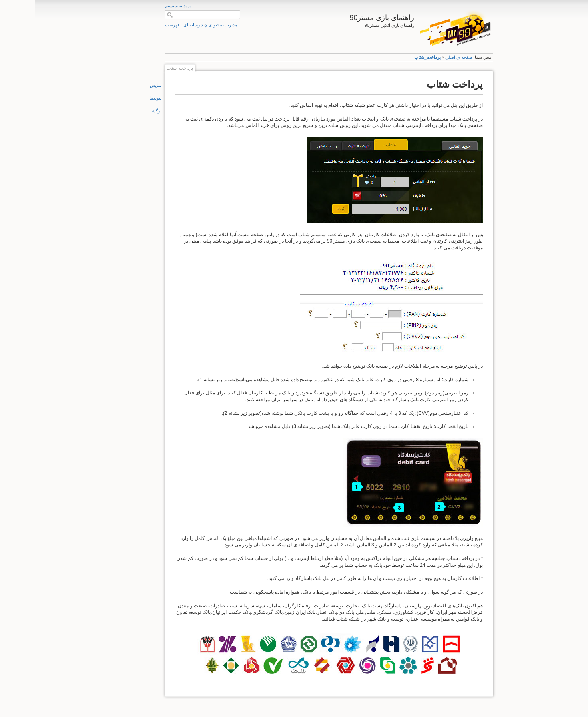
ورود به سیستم (143, 6)
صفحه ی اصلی (424, 57)
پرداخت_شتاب (393, 57)
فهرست (137, 25)
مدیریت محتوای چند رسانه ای (176, 25)
